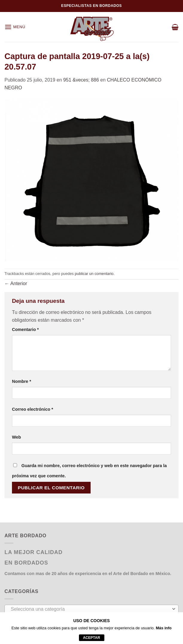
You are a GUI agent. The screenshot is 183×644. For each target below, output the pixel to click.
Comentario (25, 329)
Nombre (22, 381)
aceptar (91, 638)
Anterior (16, 283)
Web (16, 437)
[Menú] (15, 27)
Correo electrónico (33, 409)
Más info (164, 628)
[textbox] (90, 609)
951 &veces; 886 (81, 80)
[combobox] (91, 609)
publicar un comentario (94, 274)
